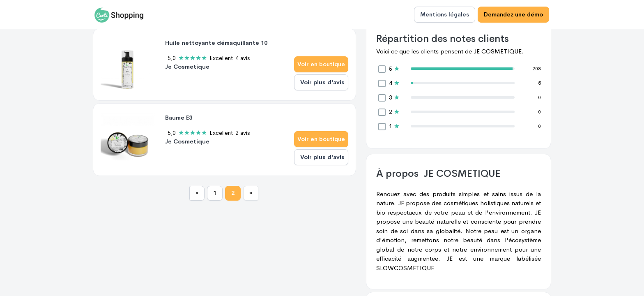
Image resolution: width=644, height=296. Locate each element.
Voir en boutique (321, 64)
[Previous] (197, 193)
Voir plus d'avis (322, 82)
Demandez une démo (513, 14)
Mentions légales (445, 14)
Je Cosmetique (187, 67)
